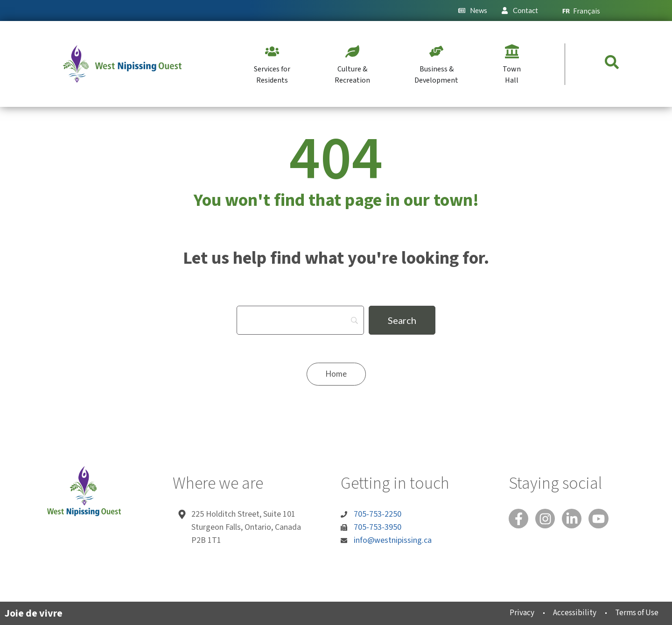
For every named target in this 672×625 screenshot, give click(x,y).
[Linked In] (576, 520)
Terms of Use (633, 613)
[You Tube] (605, 520)
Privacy (511, 613)
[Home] (336, 374)
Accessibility (567, 613)
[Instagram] (548, 520)
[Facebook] (519, 520)
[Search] (300, 320)
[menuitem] (585, 11)
